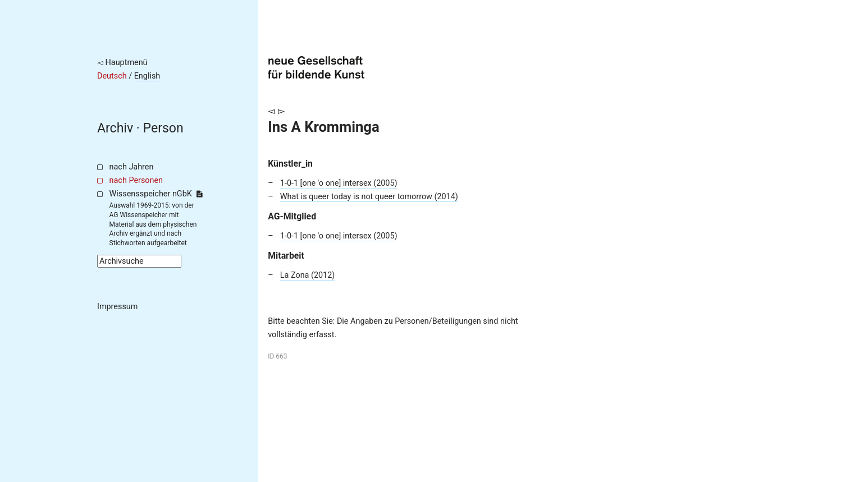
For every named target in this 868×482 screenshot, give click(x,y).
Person (163, 128)
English (147, 76)
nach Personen (136, 180)
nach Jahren (132, 167)
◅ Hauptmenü (122, 63)
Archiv (115, 128)
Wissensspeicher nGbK (156, 194)
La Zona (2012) (307, 275)
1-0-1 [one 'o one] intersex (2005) (339, 183)
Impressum (117, 307)
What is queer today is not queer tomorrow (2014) (369, 197)
